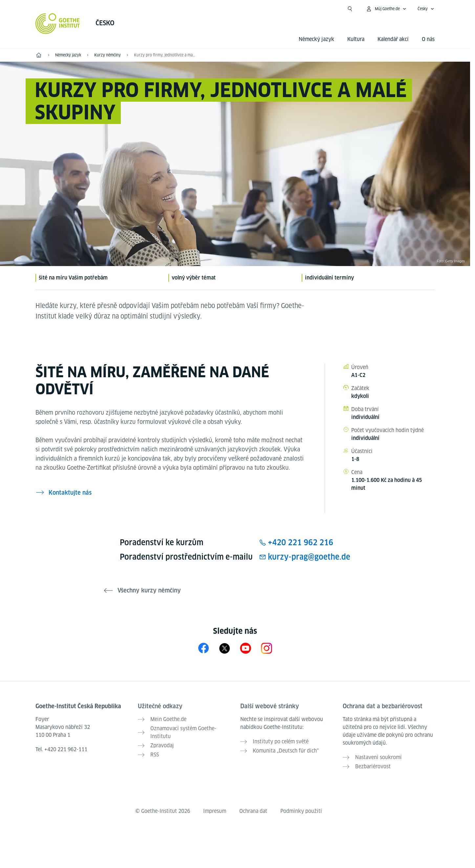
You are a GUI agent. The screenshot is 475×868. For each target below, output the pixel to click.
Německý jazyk (316, 39)
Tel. (61, 749)
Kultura (356, 39)
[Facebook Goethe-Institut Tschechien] (204, 648)
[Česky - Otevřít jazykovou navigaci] (426, 9)
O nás (428, 39)
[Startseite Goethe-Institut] (58, 24)
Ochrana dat (253, 811)
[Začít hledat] (350, 9)
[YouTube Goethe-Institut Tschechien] (246, 648)
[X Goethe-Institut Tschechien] (225, 648)
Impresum (215, 811)
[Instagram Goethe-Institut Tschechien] (267, 648)
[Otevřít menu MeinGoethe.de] (386, 9)
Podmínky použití (301, 811)
